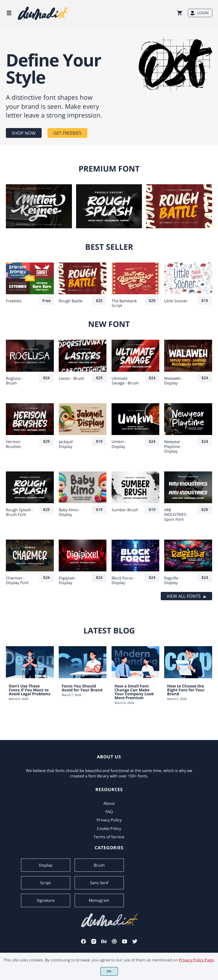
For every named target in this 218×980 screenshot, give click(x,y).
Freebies (14, 301)
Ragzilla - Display (172, 580)
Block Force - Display (123, 580)
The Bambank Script (124, 303)
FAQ (109, 812)
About (109, 803)
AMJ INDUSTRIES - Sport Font (176, 515)
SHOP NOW (24, 133)
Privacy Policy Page (196, 960)
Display (46, 865)
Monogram (99, 900)
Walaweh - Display (174, 381)
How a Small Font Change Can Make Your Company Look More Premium (134, 692)
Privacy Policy (109, 820)
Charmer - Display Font (17, 580)
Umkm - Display (119, 444)
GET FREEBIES (67, 133)
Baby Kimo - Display (70, 512)
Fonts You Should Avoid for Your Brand (82, 688)
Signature (46, 900)
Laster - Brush (72, 378)
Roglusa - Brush (14, 381)
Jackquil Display (66, 444)
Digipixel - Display (68, 580)
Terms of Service (109, 837)
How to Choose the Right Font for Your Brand (186, 690)
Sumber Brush (125, 510)
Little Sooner (176, 301)
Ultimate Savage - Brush (125, 381)
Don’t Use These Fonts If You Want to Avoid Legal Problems (30, 690)
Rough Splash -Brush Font (20, 512)
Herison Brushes (13, 444)
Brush (99, 865)
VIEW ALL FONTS (184, 596)
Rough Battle (71, 301)
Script (46, 883)
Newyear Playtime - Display (173, 446)
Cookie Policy (109, 828)
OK (109, 971)
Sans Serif (99, 883)
